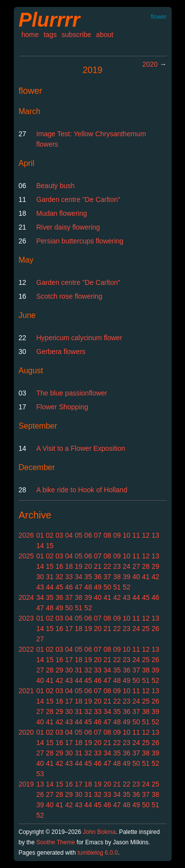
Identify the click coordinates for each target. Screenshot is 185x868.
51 (117, 587)
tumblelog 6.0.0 (98, 853)
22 (108, 566)
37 (108, 577)
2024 (26, 597)
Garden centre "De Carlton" (78, 199)
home (30, 35)
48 (88, 587)
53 (40, 774)
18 (69, 566)
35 (88, 577)
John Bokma (99, 832)
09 (117, 535)
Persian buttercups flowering (80, 241)
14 (40, 546)
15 (50, 546)
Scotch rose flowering (70, 296)
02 (50, 535)
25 (146, 629)
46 (69, 587)
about (105, 35)
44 (50, 587)
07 (98, 535)
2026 (26, 535)
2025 (26, 556)
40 (136, 577)
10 (127, 535)
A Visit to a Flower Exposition (81, 448)
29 (155, 566)
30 (40, 577)
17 (69, 629)
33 (69, 577)
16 (59, 566)
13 (155, 535)
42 (155, 577)
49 (98, 587)
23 (117, 566)
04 (69, 535)
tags (50, 35)
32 (59, 577)
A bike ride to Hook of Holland (82, 490)
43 (40, 587)
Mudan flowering (62, 213)
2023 (26, 618)
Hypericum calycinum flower (79, 338)
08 (108, 535)
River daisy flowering (68, 227)
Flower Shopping (62, 407)
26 (155, 629)
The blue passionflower (72, 393)
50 (108, 587)
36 (98, 577)
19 (78, 566)
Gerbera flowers (61, 352)
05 (78, 535)
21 (98, 566)
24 (127, 566)
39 (127, 577)
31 (50, 577)
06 (88, 535)
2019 (26, 784)
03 (59, 535)
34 (78, 577)
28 (146, 566)
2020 (150, 64)
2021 (26, 691)
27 (136, 566)
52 (127, 587)
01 (40, 535)
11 (136, 535)
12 (146, 535)
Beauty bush (56, 186)
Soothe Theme (56, 842)
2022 (26, 649)
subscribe (76, 35)
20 (88, 566)
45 (59, 587)
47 (78, 587)
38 (117, 577)
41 (146, 577)
